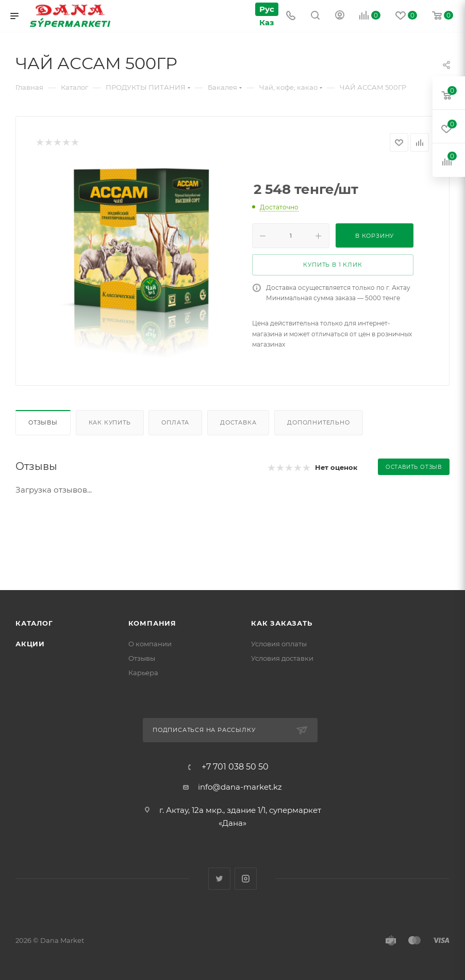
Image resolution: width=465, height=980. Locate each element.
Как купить (110, 422)
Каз (267, 22)
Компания (152, 623)
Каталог (34, 623)
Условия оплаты (279, 644)
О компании (150, 644)
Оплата (175, 422)
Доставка (238, 422)
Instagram (246, 879)
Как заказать (282, 623)
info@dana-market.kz (240, 787)
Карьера (143, 673)
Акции (30, 644)
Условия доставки (282, 658)
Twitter (219, 879)
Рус (267, 9)
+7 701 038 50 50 (235, 767)
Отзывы (43, 422)
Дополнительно (318, 422)
